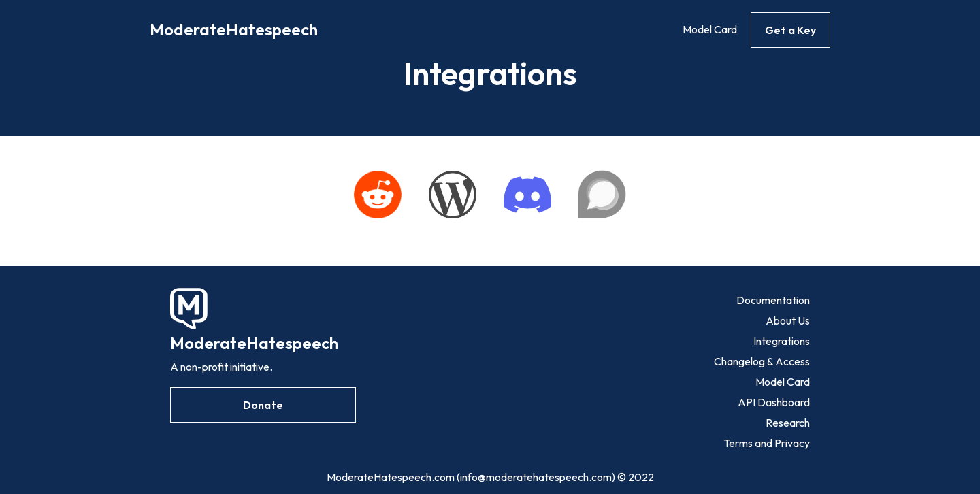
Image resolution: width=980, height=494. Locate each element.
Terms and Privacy (767, 443)
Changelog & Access (762, 361)
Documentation (773, 300)
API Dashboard (774, 402)
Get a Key (790, 30)
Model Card (710, 29)
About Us (788, 320)
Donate (263, 405)
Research (788, 423)
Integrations (782, 341)
